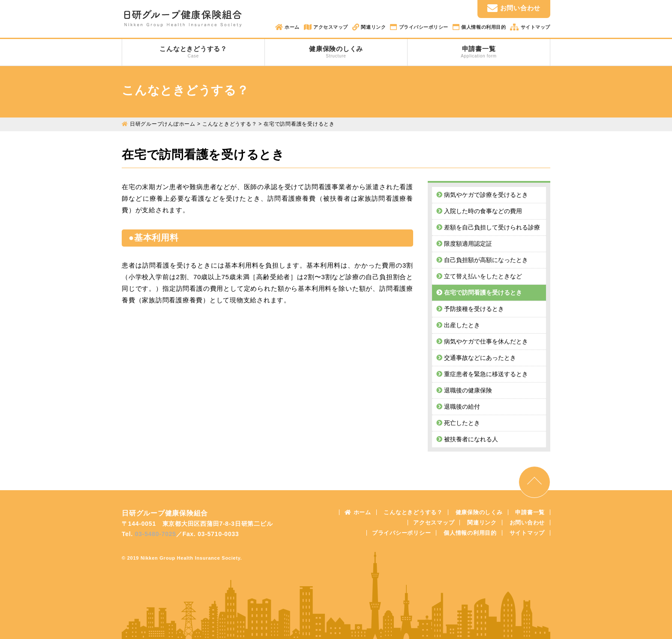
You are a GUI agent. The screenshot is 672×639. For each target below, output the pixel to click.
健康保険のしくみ (336, 52)
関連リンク (373, 27)
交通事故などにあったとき (476, 358)
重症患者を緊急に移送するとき (482, 374)
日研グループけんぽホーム (163, 124)
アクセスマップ (330, 27)
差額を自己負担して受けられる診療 (488, 227)
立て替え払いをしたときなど (479, 276)
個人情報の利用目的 (483, 27)
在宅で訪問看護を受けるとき (479, 292)
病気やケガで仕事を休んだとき (482, 341)
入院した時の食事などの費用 (479, 211)
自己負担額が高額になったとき (482, 260)
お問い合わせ (514, 8)
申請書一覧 (479, 52)
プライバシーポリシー (423, 27)
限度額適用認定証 (464, 244)
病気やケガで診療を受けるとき (482, 195)
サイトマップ (535, 27)
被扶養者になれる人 (467, 439)
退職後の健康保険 (464, 390)
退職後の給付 (458, 407)
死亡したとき (458, 423)
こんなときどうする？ (193, 52)
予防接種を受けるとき (470, 309)
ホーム (291, 27)
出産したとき (458, 325)
